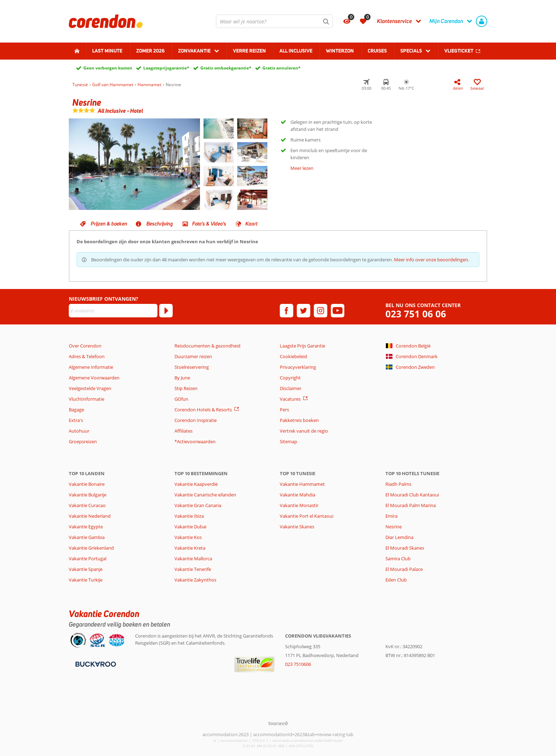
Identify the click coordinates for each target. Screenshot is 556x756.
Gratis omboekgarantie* (226, 68)
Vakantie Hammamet (302, 484)
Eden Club (396, 580)
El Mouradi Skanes (405, 548)
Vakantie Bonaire (87, 484)
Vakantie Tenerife (193, 569)
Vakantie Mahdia (298, 495)
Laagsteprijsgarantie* (166, 68)
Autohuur (79, 431)
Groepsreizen (83, 441)
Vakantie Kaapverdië (196, 484)
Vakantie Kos (188, 537)
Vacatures (290, 399)
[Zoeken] (326, 21)
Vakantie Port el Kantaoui (307, 516)
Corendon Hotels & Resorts (203, 410)
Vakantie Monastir (299, 505)
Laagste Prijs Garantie (302, 346)
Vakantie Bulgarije (88, 495)
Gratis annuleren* (282, 68)
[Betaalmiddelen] (95, 663)
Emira (391, 516)
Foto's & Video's (209, 224)
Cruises (377, 51)
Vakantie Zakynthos (195, 580)
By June (182, 378)
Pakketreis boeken (299, 420)
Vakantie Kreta (190, 548)
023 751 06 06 (416, 314)
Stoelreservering (192, 367)
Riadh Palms (398, 484)
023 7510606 (298, 664)
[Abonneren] (166, 311)
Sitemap (288, 441)
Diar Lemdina (399, 537)
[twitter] (304, 311)
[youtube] (338, 311)
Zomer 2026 (150, 51)
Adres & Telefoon (87, 356)
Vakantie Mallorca (193, 558)
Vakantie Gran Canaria (198, 505)
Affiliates (184, 431)
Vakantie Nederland (90, 516)
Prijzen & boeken (109, 224)
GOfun (181, 399)
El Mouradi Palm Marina (411, 505)
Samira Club (398, 558)
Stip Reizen (186, 388)
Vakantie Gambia (87, 537)
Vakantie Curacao (87, 505)
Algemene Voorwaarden (94, 378)
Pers (284, 410)
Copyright (290, 378)
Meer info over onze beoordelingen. (432, 260)
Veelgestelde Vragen (90, 388)
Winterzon (340, 51)
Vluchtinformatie (87, 399)
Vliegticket (459, 51)
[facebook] (287, 311)
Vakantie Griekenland (91, 548)
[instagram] (321, 311)
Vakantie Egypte (86, 527)
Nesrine (394, 527)
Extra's (76, 420)
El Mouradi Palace (404, 569)
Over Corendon (85, 346)
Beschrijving (160, 224)
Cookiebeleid (293, 356)
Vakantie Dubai (190, 527)
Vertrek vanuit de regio (304, 431)
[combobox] (274, 21)
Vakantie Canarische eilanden (205, 495)
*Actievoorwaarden (195, 441)
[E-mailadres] (113, 311)
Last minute (107, 51)
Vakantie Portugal (88, 558)
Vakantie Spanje (86, 569)
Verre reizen (249, 51)
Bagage (76, 410)
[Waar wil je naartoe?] (274, 21)
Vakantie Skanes (297, 527)
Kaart (251, 224)
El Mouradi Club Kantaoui (412, 495)
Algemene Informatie (91, 367)
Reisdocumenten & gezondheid (207, 346)
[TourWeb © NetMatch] (278, 723)
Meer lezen (302, 168)
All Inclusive (296, 51)
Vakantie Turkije (86, 580)
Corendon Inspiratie (196, 420)
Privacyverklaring (298, 367)
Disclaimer (291, 388)
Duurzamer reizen (193, 356)
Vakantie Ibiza (189, 516)
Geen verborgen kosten (108, 68)
